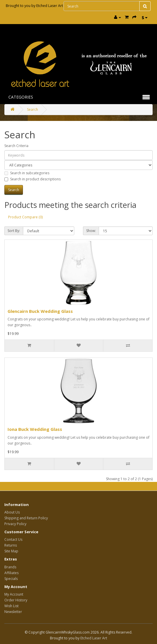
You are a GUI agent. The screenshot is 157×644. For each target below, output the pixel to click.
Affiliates (11, 573)
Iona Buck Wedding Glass (35, 429)
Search (33, 109)
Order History (16, 600)
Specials (11, 579)
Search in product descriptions (33, 179)
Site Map (11, 551)
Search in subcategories (27, 173)
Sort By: (14, 231)
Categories (21, 97)
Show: (91, 231)
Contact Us (13, 539)
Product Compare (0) (25, 217)
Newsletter (13, 612)
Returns (11, 545)
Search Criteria (16, 146)
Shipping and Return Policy (26, 518)
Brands (10, 567)
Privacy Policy (15, 524)
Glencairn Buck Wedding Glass (40, 311)
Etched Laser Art (50, 6)
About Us (12, 512)
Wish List (11, 606)
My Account (14, 594)
